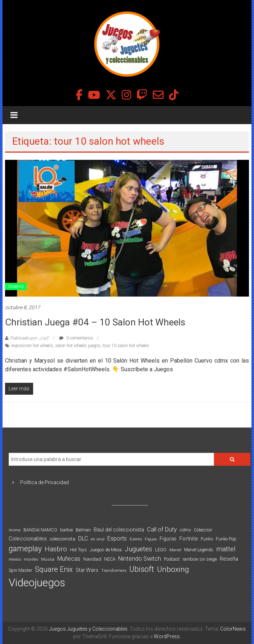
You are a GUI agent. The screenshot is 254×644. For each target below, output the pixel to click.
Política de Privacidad (44, 482)
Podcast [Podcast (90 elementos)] (172, 559)
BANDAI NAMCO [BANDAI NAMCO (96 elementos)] (40, 530)
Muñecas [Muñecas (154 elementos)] (69, 559)
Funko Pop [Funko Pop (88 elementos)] (226, 539)
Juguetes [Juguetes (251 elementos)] (138, 549)
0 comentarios (76, 338)
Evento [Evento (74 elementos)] (136, 539)
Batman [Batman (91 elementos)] (83, 530)
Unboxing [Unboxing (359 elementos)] (173, 569)
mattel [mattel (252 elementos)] (226, 549)
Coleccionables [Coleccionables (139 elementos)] (28, 539)
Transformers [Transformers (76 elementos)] (114, 570)
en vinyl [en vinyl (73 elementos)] (98, 539)
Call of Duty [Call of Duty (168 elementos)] (162, 529)
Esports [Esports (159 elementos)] (117, 538)
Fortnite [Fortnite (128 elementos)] (189, 539)
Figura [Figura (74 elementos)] (151, 539)
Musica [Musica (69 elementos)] (48, 559)
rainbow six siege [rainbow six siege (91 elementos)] (200, 559)
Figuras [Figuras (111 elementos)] (168, 539)
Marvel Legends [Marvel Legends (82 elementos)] (199, 550)
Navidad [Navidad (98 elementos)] (92, 559)
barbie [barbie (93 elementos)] (66, 530)
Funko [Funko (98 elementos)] (207, 539)
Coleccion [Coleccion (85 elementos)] (203, 530)
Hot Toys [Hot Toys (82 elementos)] (78, 550)
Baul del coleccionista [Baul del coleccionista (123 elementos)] (119, 530)
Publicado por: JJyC (30, 338)
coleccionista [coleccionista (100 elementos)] (63, 539)
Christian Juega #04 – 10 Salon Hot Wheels (95, 322)
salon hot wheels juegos (78, 346)
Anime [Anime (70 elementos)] (15, 530)
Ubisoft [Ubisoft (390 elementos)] (142, 569)
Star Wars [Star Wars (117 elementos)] (87, 570)
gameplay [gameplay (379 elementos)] (25, 549)
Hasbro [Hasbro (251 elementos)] (56, 549)
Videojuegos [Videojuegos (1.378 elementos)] (37, 583)
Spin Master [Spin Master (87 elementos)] (20, 570)
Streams (16, 286)
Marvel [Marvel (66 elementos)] (175, 550)
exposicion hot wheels (32, 346)
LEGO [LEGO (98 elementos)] (161, 550)
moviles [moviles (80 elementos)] (31, 559)
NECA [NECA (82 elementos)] (110, 559)
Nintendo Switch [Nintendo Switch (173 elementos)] (140, 559)
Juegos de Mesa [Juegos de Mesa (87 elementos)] (106, 550)
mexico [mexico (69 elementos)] (15, 559)
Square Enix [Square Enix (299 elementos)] (54, 569)
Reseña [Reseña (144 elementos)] (229, 559)
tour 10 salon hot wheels (126, 346)
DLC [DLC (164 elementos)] (83, 538)
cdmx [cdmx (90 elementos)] (185, 530)
